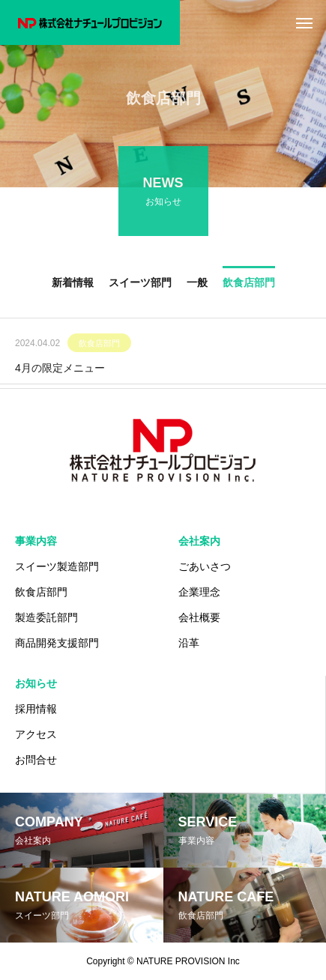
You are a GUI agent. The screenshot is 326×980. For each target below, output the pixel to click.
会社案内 (199, 541)
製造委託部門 (46, 617)
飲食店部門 (99, 345)
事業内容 (36, 541)
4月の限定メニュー (60, 369)
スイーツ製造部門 (57, 566)
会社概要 (199, 617)
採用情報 (36, 709)
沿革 (189, 643)
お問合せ (36, 760)
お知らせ (36, 683)
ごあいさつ (205, 566)
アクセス (36, 734)
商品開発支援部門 (57, 643)
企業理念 (199, 592)
